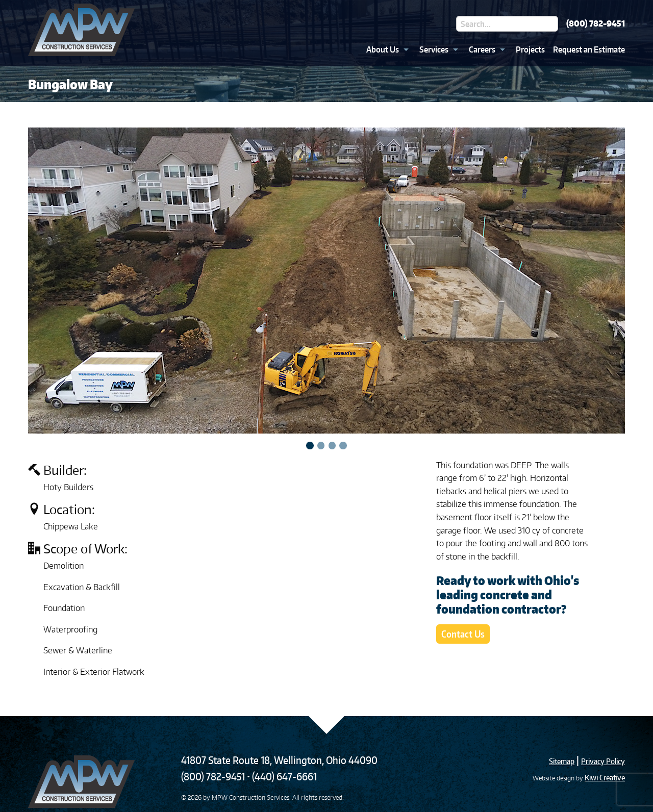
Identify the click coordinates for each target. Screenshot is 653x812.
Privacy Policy (603, 761)
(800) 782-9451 (596, 23)
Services (434, 49)
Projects (530, 49)
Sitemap (562, 761)
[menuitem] (385, 49)
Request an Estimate (589, 49)
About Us (383, 49)
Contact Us (463, 634)
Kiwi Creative (605, 778)
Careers (482, 49)
